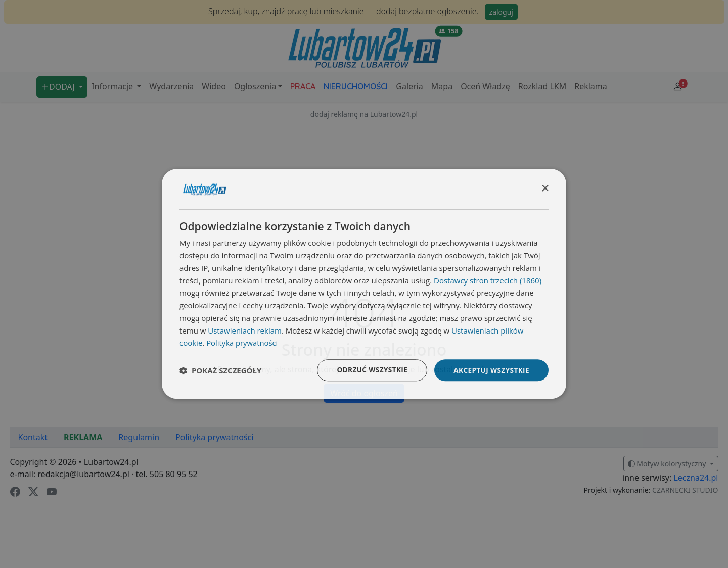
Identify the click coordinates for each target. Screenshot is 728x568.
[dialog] (364, 284)
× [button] (545, 188)
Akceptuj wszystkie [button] (490, 370)
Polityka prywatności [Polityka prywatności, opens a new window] (242, 343)
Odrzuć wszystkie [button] (369, 370)
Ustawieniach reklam (245, 330)
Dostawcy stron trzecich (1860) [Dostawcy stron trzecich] (488, 280)
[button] (220, 370)
